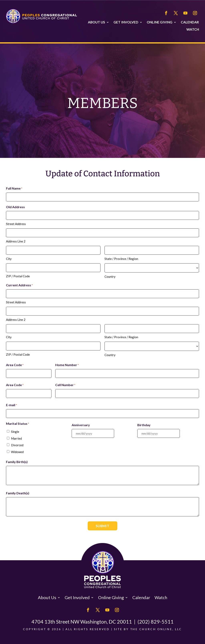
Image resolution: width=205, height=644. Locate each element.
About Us (96, 22)
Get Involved (126, 22)
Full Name (14, 189)
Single (15, 432)
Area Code (15, 365)
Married (16, 438)
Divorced (17, 445)
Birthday (144, 425)
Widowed (17, 452)
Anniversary (81, 425)
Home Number (67, 365)
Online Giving (160, 22)
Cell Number (65, 385)
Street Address (16, 224)
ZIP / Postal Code (18, 276)
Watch (193, 29)
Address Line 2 (16, 241)
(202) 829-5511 (156, 622)
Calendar (190, 22)
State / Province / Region (121, 259)
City (9, 259)
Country (110, 277)
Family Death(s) (18, 493)
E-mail (11, 405)
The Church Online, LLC (156, 629)
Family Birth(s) (17, 462)
